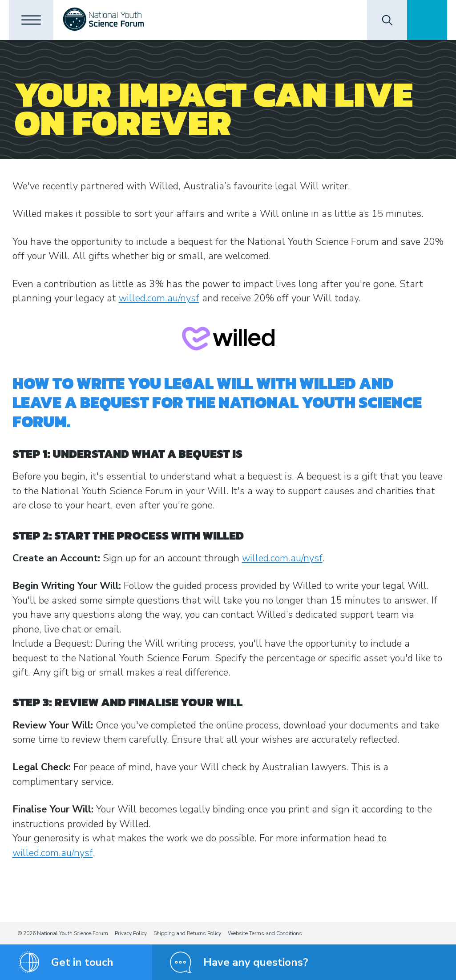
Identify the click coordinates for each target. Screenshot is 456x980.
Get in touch (82, 962)
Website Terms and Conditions (265, 933)
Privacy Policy (131, 933)
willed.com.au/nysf (159, 298)
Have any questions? (256, 962)
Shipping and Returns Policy (187, 933)
